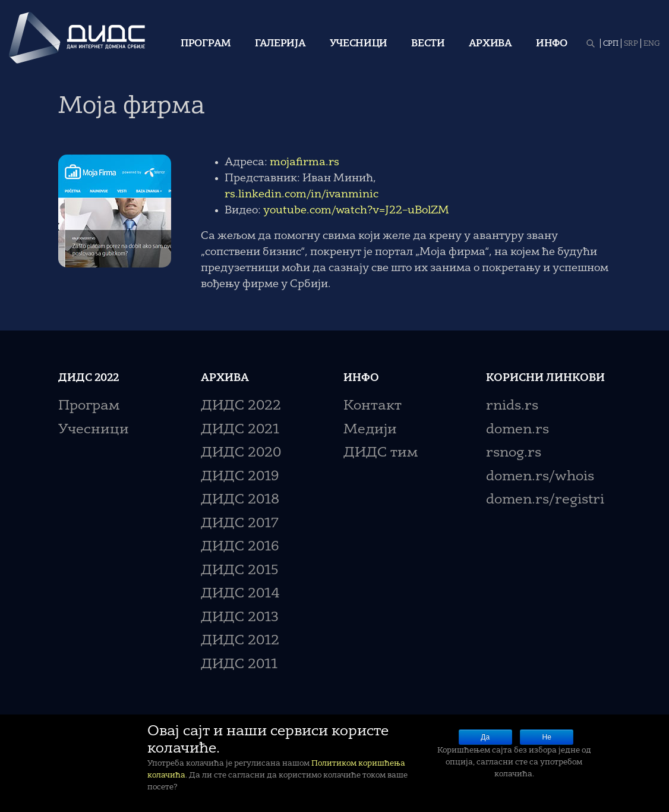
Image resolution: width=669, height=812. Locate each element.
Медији (370, 430)
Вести (428, 44)
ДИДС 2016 (240, 547)
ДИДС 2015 (240, 571)
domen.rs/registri (545, 500)
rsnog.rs (514, 453)
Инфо (552, 44)
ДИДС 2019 (240, 477)
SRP (631, 44)
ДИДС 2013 (240, 618)
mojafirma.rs (304, 162)
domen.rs (517, 430)
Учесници (359, 44)
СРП (611, 44)
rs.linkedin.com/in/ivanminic (302, 194)
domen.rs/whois (540, 477)
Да (485, 737)
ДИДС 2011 (239, 665)
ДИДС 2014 (240, 594)
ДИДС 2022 (241, 406)
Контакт (373, 406)
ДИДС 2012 (240, 641)
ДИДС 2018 (240, 500)
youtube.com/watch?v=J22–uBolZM (356, 210)
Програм (206, 44)
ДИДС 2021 (240, 430)
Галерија (280, 44)
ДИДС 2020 (241, 453)
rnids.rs (512, 406)
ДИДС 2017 (240, 524)
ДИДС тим (381, 453)
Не (547, 737)
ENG (652, 44)
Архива (490, 44)
